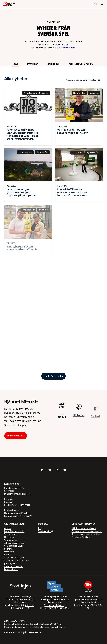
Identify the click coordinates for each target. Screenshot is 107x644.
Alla (16, 64)
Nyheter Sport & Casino (81, 64)
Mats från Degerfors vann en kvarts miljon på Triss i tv (72, 131)
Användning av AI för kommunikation (14, 568)
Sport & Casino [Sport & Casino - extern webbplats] (45, 531)
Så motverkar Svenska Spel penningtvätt (16, 562)
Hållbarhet (9, 552)
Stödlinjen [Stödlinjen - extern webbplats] (29, 605)
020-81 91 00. (24, 608)
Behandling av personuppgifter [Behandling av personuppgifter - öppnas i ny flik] (86, 534)
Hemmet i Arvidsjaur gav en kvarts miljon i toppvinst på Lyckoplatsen (21, 193)
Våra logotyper (11, 540)
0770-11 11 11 (9, 491)
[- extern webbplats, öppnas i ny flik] (42, 470)
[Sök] (96, 4)
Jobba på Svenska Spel (15, 543)
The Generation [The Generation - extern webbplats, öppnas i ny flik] (34, 632)
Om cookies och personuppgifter (87, 531)
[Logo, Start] (9, 4)
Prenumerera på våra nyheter (83, 80)
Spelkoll (8, 555)
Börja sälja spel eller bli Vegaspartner (14, 533)
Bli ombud (62, 416)
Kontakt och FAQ (16, 436)
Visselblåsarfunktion (81, 537)
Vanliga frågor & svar (14, 546)
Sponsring (9, 549)
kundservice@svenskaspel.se (17, 494)
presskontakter (67, 48)
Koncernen (33, 64)
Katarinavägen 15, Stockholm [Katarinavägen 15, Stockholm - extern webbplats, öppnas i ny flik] (17, 516)
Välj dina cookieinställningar (84, 528)
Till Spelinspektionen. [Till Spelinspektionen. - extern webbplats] (54, 605)
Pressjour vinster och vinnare (17, 505)
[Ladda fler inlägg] (53, 376)
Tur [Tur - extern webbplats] (39, 528)
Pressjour (8, 502)
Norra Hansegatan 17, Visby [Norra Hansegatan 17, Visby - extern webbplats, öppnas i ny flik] (16, 513)
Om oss (8, 528)
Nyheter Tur (53, 64)
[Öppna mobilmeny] (102, 4)
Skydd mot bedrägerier (15, 558)
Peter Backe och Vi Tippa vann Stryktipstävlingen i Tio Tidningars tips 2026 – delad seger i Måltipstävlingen (23, 134)
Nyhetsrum (9, 537)
